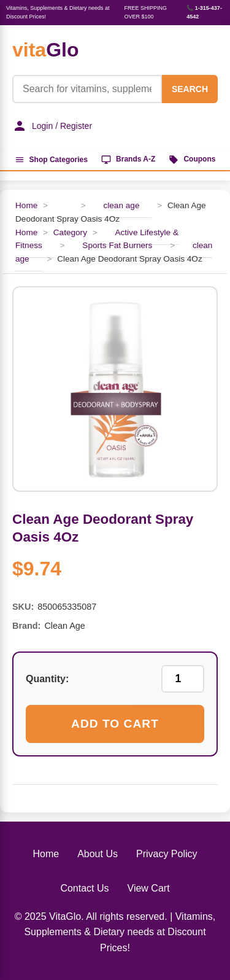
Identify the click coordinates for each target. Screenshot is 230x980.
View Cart (149, 888)
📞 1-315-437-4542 (204, 12)
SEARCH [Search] (190, 89)
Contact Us (84, 888)
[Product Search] (87, 89)
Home (26, 205)
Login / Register (52, 126)
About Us (98, 854)
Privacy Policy (167, 854)
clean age (121, 205)
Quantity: (47, 679)
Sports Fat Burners (117, 245)
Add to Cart (115, 724)
